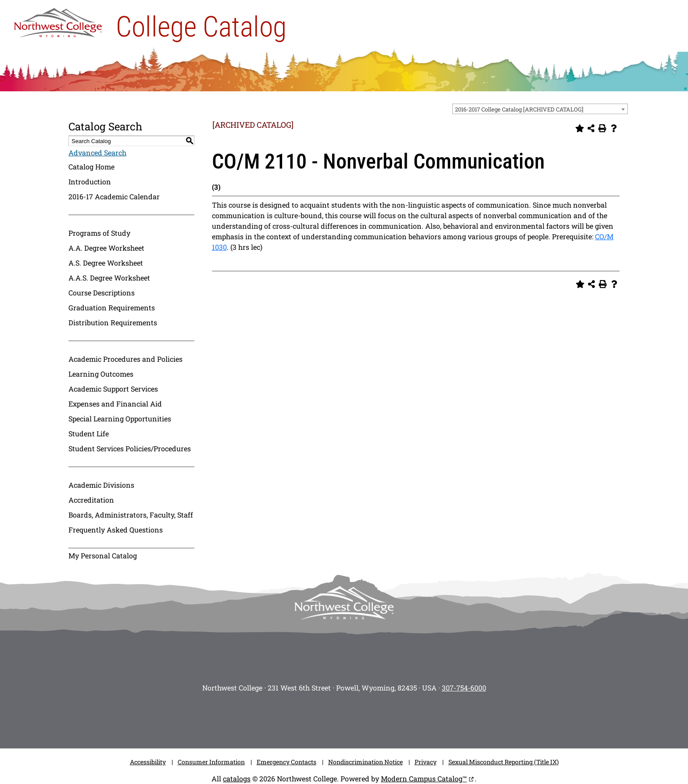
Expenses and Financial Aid (115, 404)
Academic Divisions (101, 485)
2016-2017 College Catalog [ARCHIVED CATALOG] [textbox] (519, 109)
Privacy (426, 762)
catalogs (237, 779)
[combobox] (540, 109)
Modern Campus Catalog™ (424, 779)
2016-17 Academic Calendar (114, 196)
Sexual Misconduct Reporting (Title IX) (503, 762)
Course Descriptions (102, 293)
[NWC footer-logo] (344, 603)
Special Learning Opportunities (120, 419)
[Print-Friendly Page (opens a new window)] (602, 128)
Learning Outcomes (101, 374)
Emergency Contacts (287, 762)
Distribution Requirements (113, 322)
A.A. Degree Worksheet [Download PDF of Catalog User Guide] (106, 248)
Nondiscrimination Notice (365, 762)
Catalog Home (91, 167)
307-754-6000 (464, 688)
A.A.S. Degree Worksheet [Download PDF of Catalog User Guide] (109, 278)
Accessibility (148, 762)
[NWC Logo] (58, 21)
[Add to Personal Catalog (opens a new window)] (580, 128)
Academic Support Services (113, 389)
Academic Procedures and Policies (125, 359)
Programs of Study (99, 233)
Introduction (90, 182)
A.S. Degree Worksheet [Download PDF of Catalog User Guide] (106, 263)
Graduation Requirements (112, 307)
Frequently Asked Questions (116, 530)
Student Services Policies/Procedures (130, 448)
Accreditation (91, 500)
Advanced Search (97, 153)
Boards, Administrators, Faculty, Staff (131, 515)
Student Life (89, 433)
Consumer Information (211, 762)
